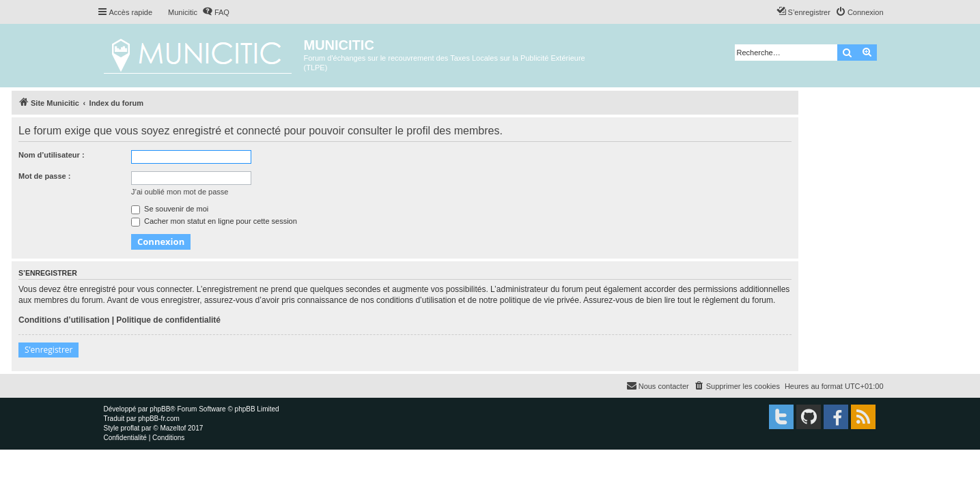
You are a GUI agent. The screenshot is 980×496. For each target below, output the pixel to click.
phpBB (160, 409)
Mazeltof (173, 428)
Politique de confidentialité (168, 320)
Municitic (183, 12)
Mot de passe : (44, 176)
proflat (130, 428)
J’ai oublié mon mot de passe (180, 192)
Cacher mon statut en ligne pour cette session (214, 221)
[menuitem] (216, 12)
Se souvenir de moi (170, 209)
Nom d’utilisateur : (52, 155)
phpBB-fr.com (159, 419)
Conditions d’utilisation (64, 320)
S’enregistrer (48, 350)
